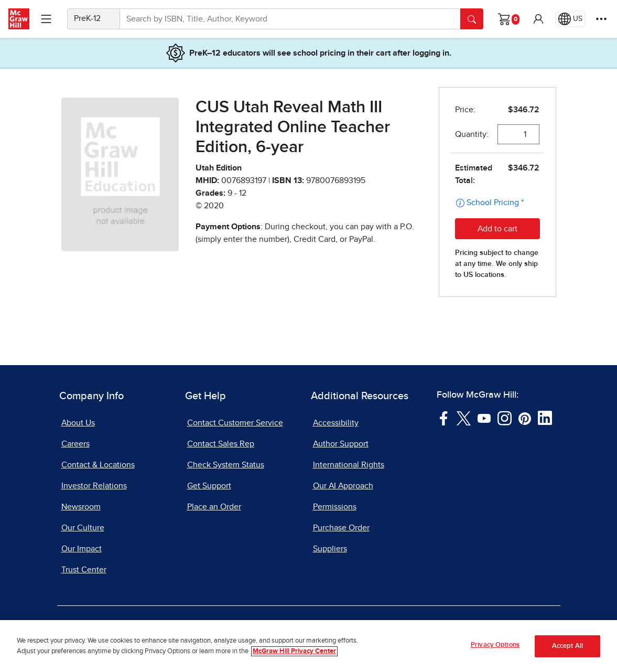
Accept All (567, 646)
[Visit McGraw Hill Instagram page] (505, 418)
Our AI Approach (343, 486)
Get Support (209, 486)
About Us (78, 423)
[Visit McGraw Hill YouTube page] (484, 418)
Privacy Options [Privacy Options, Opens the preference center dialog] (495, 645)
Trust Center (84, 570)
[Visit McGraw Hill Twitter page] (464, 418)
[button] (538, 19)
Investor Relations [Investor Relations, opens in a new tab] (94, 486)
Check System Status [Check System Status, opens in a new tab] (226, 465)
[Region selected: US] (570, 19)
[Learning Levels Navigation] (46, 19)
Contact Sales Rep (221, 444)
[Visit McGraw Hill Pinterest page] (524, 418)
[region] (308, 646)
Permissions (335, 507)
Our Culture (83, 528)
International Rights (349, 465)
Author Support (341, 444)
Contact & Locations (98, 465)
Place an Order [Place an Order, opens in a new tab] (214, 507)
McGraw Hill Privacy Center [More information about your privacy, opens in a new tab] (294, 651)
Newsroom (81, 507)
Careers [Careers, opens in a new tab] (75, 444)
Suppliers (330, 549)
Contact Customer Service (235, 423)
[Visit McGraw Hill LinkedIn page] (545, 418)
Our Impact (82, 549)
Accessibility (336, 423)
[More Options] (601, 19)
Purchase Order (341, 528)
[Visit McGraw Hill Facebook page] (444, 418)
